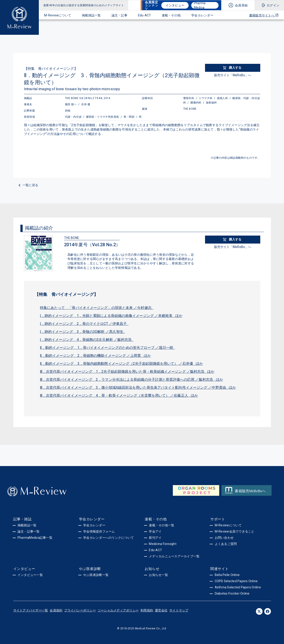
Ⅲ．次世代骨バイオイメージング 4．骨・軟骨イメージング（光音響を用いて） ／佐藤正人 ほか (119, 395)
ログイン (273, 5)
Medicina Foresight (163, 544)
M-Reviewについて (58, 15)
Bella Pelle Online (227, 575)
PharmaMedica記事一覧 (35, 538)
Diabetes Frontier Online (232, 593)
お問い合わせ (224, 538)
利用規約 (147, 610)
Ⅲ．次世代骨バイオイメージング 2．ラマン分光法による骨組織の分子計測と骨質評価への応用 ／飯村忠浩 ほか (132, 380)
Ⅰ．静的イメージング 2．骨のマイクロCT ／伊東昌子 (84, 324)
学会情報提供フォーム (99, 531)
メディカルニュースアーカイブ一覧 (174, 556)
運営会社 (161, 610)
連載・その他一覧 (162, 525)
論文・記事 (119, 15)
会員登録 (241, 5)
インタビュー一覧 (30, 575)
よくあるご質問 (226, 544)
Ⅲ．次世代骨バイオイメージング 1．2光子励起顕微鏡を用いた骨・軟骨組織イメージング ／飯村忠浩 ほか (127, 372)
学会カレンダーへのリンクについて (108, 538)
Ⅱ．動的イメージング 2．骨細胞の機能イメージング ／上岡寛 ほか (96, 356)
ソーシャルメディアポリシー (118, 610)
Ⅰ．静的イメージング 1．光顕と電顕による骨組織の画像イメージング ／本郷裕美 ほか (111, 316)
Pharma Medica (200, 5)
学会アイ (155, 531)
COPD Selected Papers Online (236, 581)
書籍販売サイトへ (264, 15)
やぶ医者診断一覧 (96, 575)
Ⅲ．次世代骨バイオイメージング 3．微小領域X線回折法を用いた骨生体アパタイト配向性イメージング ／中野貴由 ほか (138, 387)
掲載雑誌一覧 (91, 15)
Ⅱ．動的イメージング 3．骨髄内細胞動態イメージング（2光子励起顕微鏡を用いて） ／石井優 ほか (121, 364)
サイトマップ (179, 610)
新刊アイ (155, 538)
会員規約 (56, 610)
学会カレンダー (202, 15)
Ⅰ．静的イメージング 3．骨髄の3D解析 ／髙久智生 (83, 332)
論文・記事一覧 (29, 531)
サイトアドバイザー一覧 (31, 610)
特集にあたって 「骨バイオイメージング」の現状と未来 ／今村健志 (97, 308)
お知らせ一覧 (158, 575)
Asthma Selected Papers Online (238, 587)
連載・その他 (171, 15)
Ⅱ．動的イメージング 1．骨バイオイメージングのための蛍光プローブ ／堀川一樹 (107, 348)
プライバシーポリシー (80, 610)
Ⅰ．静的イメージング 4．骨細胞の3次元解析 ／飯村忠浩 (87, 340)
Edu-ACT (145, 15)
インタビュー (175, 5)
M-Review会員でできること (235, 531)
